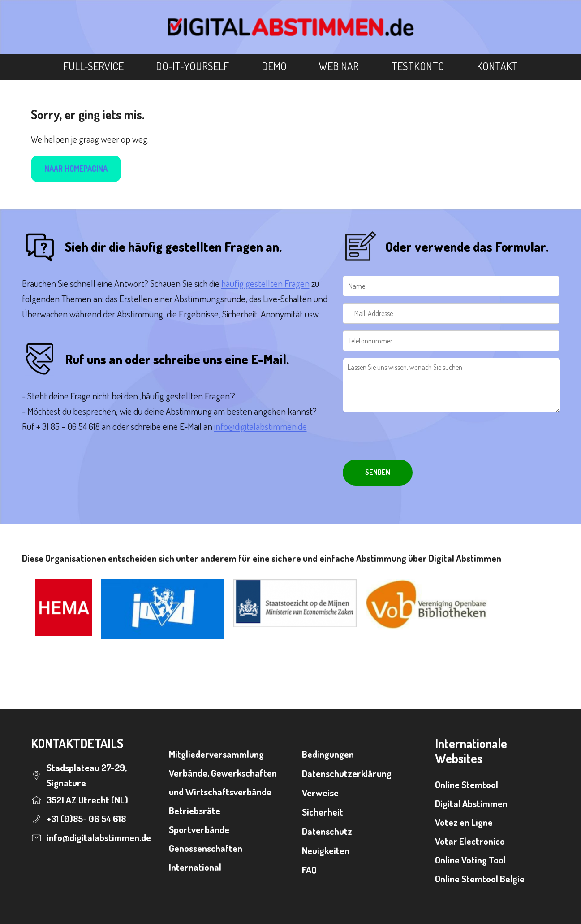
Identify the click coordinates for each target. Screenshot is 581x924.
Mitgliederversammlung (216, 754)
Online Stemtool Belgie (480, 878)
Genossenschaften (206, 848)
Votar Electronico (470, 841)
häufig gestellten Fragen (265, 283)
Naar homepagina (76, 169)
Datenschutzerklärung (347, 773)
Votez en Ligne (464, 822)
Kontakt (497, 66)
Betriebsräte (195, 810)
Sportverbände (199, 829)
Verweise (320, 792)
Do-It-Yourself (192, 66)
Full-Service (93, 66)
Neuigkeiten (326, 850)
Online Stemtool (467, 784)
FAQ (309, 870)
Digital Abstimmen (471, 803)
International (195, 867)
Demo (274, 66)
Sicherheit (323, 812)
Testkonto (418, 66)
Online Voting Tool (470, 860)
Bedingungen (328, 754)
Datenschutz (327, 831)
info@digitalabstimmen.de (260, 426)
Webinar (339, 66)
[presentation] (411, 438)
